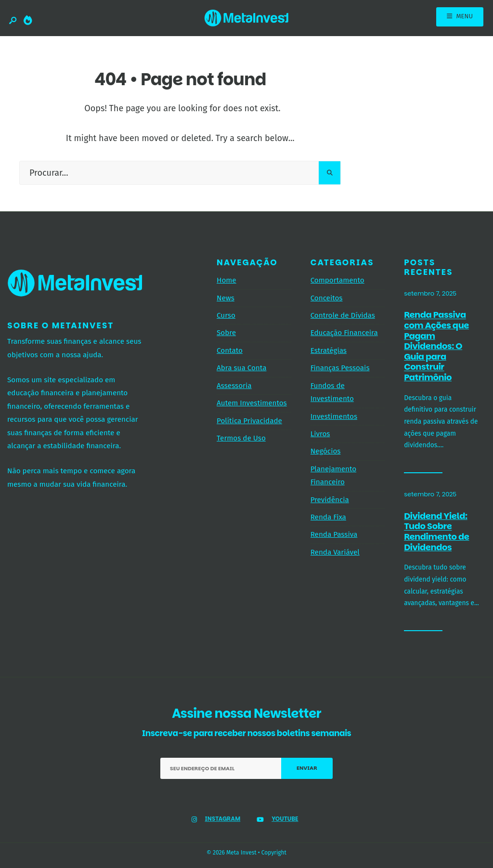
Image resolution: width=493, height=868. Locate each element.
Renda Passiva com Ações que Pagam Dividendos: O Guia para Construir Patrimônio (436, 346)
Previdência (330, 500)
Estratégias (329, 350)
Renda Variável (335, 552)
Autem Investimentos (252, 403)
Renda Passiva (334, 534)
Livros (320, 434)
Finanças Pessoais (340, 368)
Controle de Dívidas (343, 315)
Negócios (326, 451)
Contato (230, 350)
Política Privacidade (249, 421)
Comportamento (337, 280)
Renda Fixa (328, 517)
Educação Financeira (344, 333)
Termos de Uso (241, 438)
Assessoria (234, 386)
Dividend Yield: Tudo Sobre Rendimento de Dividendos (436, 531)
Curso (226, 315)
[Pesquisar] (330, 173)
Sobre (226, 333)
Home (227, 280)
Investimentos (334, 416)
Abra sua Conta (241, 368)
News (226, 298)
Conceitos (327, 298)
